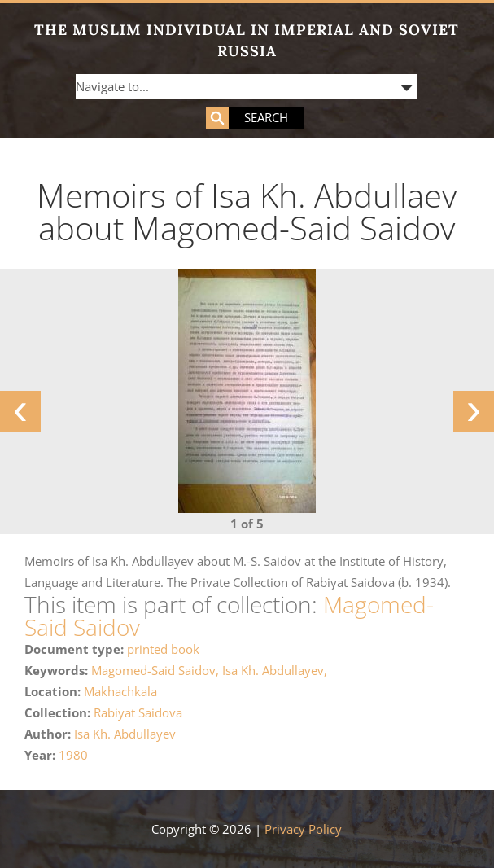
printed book (163, 649)
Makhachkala (120, 691)
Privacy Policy (303, 829)
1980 (73, 755)
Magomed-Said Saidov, (157, 670)
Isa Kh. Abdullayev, (275, 670)
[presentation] (20, 411)
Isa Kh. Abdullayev (125, 734)
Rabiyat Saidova (138, 712)
